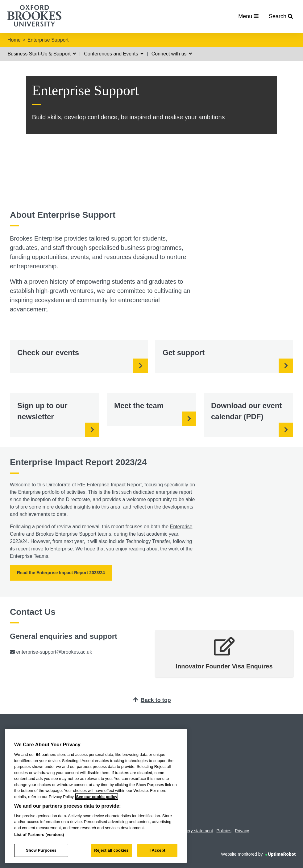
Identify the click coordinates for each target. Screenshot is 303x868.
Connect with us (172, 54)
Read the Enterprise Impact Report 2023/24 (61, 573)
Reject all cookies (111, 850)
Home (14, 40)
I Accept (158, 850)
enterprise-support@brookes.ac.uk (54, 652)
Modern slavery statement (188, 831)
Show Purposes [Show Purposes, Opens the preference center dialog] (41, 850)
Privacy (242, 831)
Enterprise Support (48, 40)
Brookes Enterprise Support (66, 534)
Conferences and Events (114, 54)
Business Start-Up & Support (42, 54)
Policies (224, 831)
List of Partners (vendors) (39, 835)
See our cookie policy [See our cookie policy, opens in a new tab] (97, 797)
